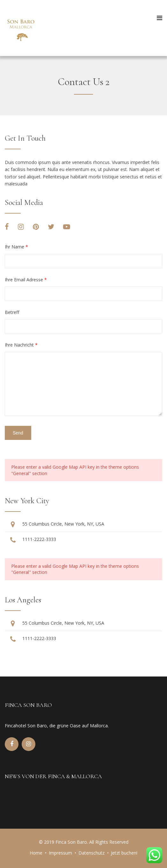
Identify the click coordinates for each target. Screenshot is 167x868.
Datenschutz (91, 853)
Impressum (60, 853)
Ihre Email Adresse (26, 280)
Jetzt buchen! (124, 853)
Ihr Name (16, 247)
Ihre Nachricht (21, 345)
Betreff (12, 312)
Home (36, 853)
